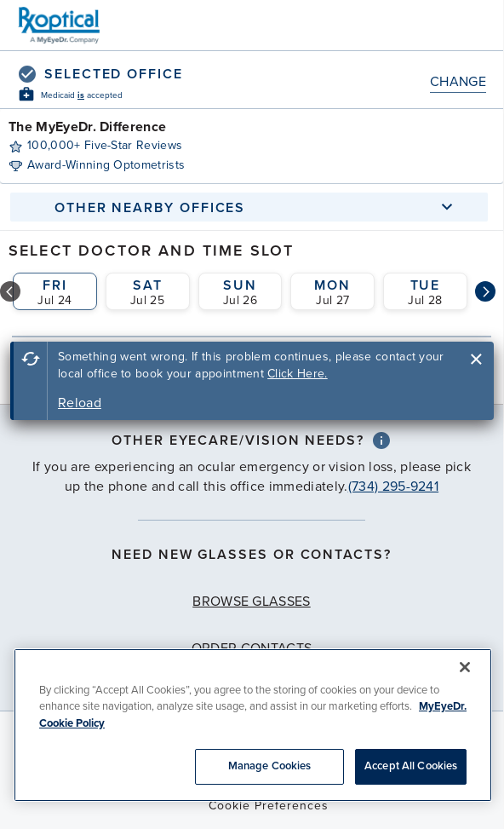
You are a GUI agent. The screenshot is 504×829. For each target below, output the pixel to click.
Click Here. (298, 374)
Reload (80, 403)
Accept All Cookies (411, 766)
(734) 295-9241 (393, 486)
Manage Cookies (270, 766)
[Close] (465, 667)
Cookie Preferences (269, 806)
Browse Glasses (251, 602)
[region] (253, 725)
